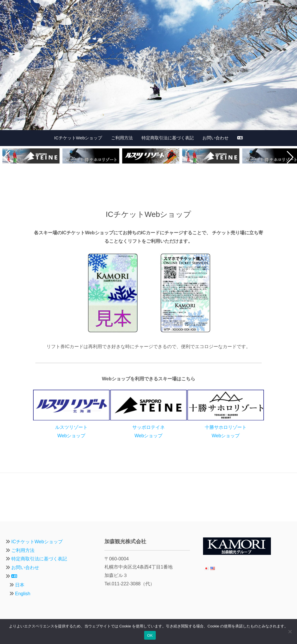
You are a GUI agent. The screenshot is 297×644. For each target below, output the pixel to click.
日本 (20, 585)
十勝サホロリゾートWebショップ (226, 427)
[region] (148, 65)
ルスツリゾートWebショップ (71, 427)
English (23, 594)
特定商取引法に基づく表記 (168, 138)
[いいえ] (290, 632)
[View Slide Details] (148, 65)
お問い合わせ (215, 138)
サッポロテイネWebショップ (148, 427)
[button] (7, 157)
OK (150, 635)
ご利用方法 (122, 138)
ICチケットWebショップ (78, 138)
